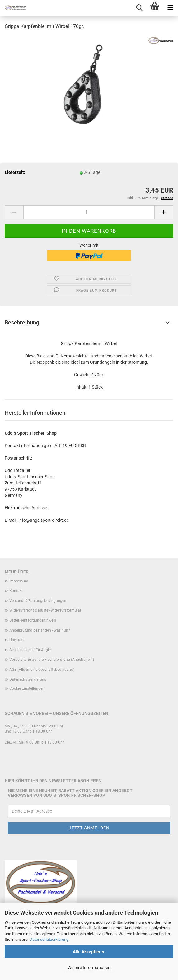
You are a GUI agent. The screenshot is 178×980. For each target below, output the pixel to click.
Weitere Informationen (89, 968)
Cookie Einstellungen (27, 688)
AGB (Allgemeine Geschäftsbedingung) (42, 670)
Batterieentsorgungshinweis (33, 620)
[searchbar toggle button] (139, 8)
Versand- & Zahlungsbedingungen (38, 601)
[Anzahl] (89, 212)
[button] (14, 212)
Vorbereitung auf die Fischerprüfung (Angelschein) (52, 660)
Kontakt (16, 591)
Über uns (17, 640)
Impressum (19, 581)
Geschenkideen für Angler (31, 650)
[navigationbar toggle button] (170, 8)
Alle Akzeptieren (89, 952)
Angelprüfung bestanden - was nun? (40, 630)
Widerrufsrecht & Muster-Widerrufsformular (45, 610)
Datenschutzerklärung (49, 939)
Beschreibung (22, 322)
